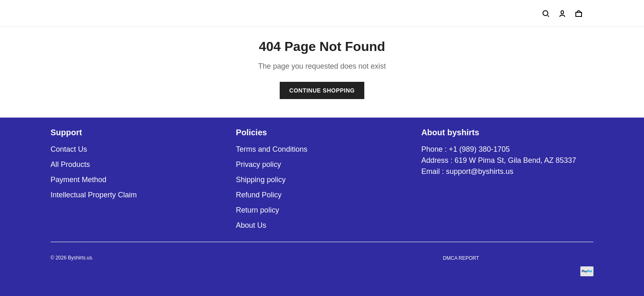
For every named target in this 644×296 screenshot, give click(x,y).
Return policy (257, 210)
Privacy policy (258, 164)
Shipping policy (261, 180)
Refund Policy (259, 195)
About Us (251, 225)
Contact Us (69, 149)
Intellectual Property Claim (94, 195)
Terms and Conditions (271, 149)
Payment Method (78, 180)
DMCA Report (461, 258)
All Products (70, 164)
